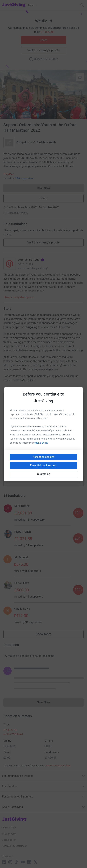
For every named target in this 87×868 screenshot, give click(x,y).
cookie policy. (41, 443)
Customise (44, 474)
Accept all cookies (43, 457)
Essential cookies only (43, 465)
